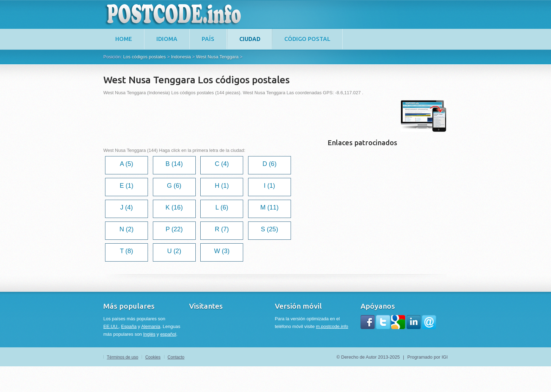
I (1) (270, 186)
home (124, 39)
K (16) (174, 207)
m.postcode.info (332, 326)
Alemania (151, 326)
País (208, 39)
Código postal (307, 39)
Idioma (167, 39)
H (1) (222, 186)
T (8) (127, 251)
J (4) (127, 207)
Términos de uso (122, 357)
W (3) (222, 251)
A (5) (127, 164)
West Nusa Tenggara (217, 57)
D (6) (270, 164)
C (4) (222, 164)
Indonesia (181, 57)
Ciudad (250, 39)
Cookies (153, 357)
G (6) (174, 186)
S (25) (269, 229)
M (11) (270, 207)
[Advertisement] (231, 116)
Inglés (149, 334)
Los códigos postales (144, 57)
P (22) (174, 229)
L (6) (222, 207)
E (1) (126, 186)
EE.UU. (111, 326)
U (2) (174, 251)
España (129, 326)
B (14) (174, 164)
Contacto (176, 357)
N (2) (127, 229)
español (168, 334)
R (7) (222, 229)
